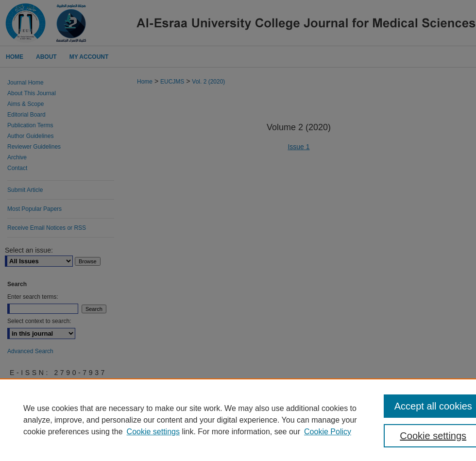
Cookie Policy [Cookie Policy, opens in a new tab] (328, 432)
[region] (238, 420)
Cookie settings (153, 432)
